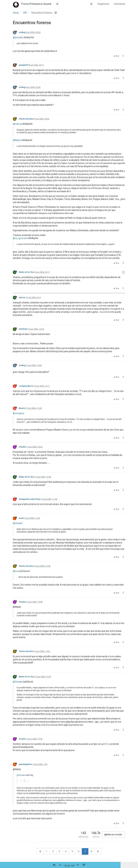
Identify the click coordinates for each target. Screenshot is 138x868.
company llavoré (26, 386)
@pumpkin (18, 37)
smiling (22, 32)
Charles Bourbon (26, 119)
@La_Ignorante (20, 238)
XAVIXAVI (23, 329)
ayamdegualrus (25, 764)
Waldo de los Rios (27, 272)
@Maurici (17, 140)
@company (18, 413)
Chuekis (22, 447)
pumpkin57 (24, 65)
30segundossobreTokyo (30, 499)
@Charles (18, 523)
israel (21, 518)
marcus (22, 298)
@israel (16, 571)
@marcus (18, 124)
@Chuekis (18, 682)
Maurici (22, 408)
